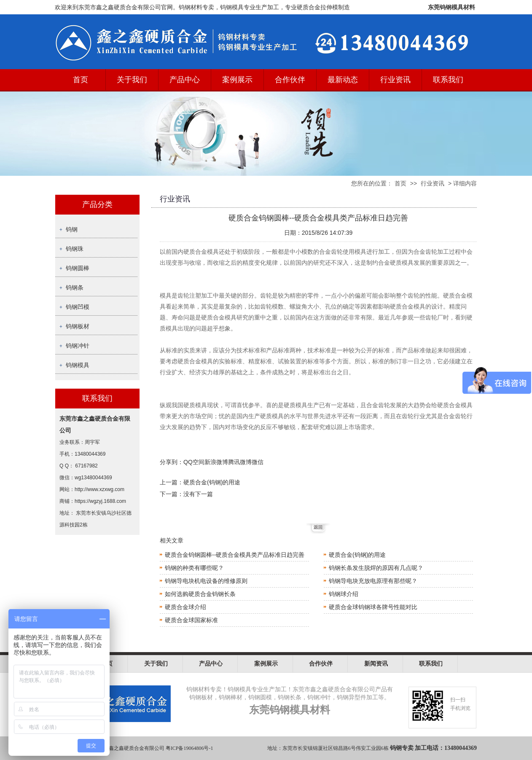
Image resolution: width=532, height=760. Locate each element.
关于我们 (132, 80)
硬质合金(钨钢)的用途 (212, 482)
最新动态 (343, 80)
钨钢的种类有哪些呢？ (194, 568)
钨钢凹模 (78, 307)
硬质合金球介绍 (185, 607)
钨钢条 (75, 287)
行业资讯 (395, 80)
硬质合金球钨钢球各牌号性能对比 (373, 607)
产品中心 (185, 80)
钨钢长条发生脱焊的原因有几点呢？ (376, 568)
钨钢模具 (78, 365)
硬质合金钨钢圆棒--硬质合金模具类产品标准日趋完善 (235, 555)
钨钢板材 (78, 326)
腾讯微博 (240, 462)
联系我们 (448, 80)
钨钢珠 (75, 249)
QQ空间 (194, 462)
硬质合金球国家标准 (191, 620)
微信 (258, 462)
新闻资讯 (376, 664)
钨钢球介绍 (344, 594)
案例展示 (237, 80)
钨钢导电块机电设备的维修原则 (206, 581)
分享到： (172, 462)
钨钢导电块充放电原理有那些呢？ (373, 581)
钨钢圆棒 (78, 268)
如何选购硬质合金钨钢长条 (200, 594)
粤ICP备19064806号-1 (189, 748)
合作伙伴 (290, 80)
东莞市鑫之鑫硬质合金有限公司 (129, 748)
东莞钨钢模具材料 (451, 7)
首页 (81, 80)
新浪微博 (216, 462)
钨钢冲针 (78, 346)
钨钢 (72, 229)
